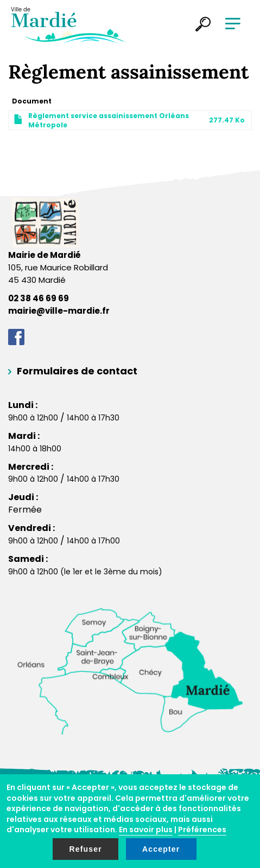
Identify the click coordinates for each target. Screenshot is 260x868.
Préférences (202, 830)
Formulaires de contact (77, 371)
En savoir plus (146, 830)
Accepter (161, 849)
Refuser (85, 849)
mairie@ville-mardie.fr (59, 311)
